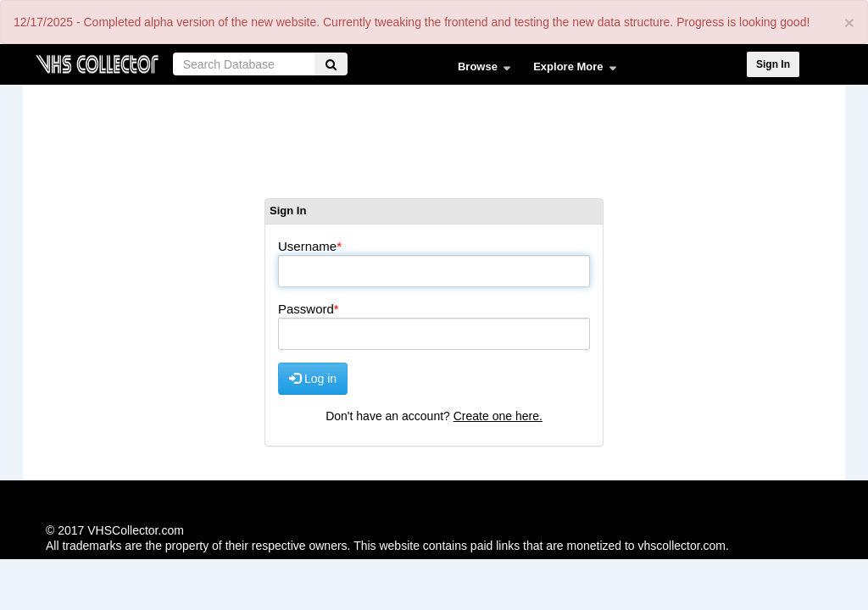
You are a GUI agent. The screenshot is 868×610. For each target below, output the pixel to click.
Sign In (773, 64)
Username (307, 246)
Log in (313, 378)
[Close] (849, 22)
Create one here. (498, 416)
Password (306, 309)
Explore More (571, 70)
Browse (480, 70)
